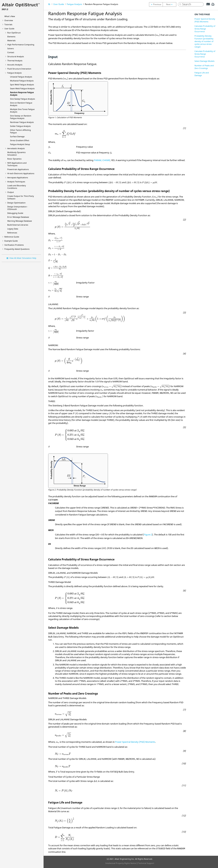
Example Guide (11, 241)
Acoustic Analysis (15, 65)
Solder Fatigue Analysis (20, 126)
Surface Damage (17, 136)
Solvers (11, 48)
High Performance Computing (21, 45)
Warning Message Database (20, 221)
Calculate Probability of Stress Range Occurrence (205, 29)
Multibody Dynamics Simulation (16, 154)
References (12, 233)
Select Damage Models (204, 61)
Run (14, 33)
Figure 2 (148, 535)
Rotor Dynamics (14, 159)
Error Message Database (18, 217)
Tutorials (8, 24)
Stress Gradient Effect (20, 140)
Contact (11, 52)
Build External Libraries (18, 225)
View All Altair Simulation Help (23, 258)
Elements (11, 37)
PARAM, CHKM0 (102, 160)
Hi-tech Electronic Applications (21, 173)
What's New (10, 16)
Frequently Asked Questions (17, 249)
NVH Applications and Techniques (17, 164)
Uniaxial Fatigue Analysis (21, 77)
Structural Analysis (16, 56)
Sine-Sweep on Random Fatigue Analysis (21, 117)
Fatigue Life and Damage (202, 74)
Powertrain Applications (18, 169)
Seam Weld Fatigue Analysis (22, 88)
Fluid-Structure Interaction (19, 69)
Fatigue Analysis (14, 73)
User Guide (9, 29)
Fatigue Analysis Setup (20, 144)
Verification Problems (14, 245)
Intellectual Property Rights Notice (121, 863)
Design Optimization (16, 203)
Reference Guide (12, 237)
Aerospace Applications (18, 177)
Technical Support (146, 863)
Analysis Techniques (16, 182)
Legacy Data (13, 229)
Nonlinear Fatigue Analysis (22, 122)
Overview (9, 20)
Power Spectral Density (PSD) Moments (135, 742)
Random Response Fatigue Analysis (102, 4)
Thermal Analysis (15, 61)
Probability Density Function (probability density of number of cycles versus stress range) (204, 41)
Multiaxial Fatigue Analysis (22, 81)
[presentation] (157, 35)
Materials (11, 40)
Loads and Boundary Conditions (17, 187)
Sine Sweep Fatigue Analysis (22, 99)
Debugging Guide (15, 213)
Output (11, 192)
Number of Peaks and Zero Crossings (204, 67)
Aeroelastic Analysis (16, 148)
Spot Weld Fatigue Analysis (22, 85)
